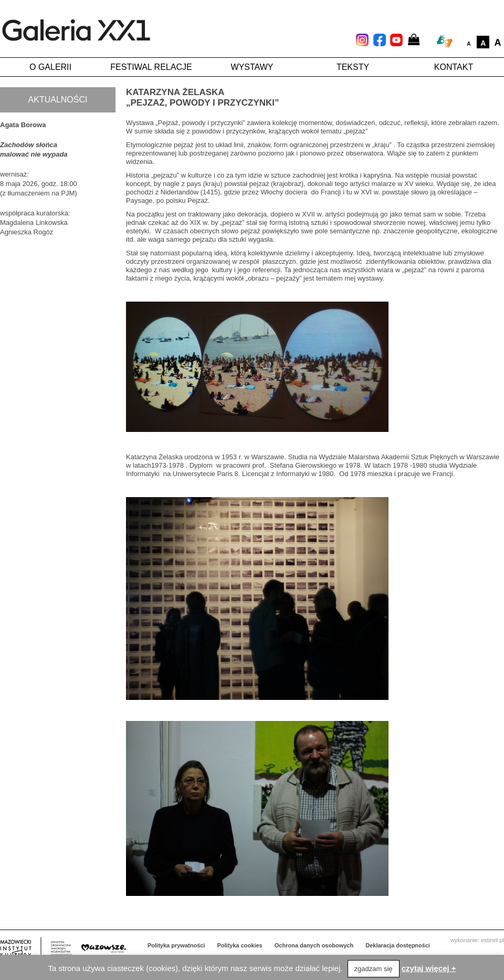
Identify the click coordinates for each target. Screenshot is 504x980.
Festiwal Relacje (151, 67)
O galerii (50, 67)
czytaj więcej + (429, 968)
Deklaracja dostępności (398, 945)
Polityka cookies (240, 945)
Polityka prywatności (176, 945)
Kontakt (454, 67)
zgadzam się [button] (374, 969)
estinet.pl (492, 940)
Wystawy (252, 67)
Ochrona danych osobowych (314, 945)
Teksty (353, 67)
